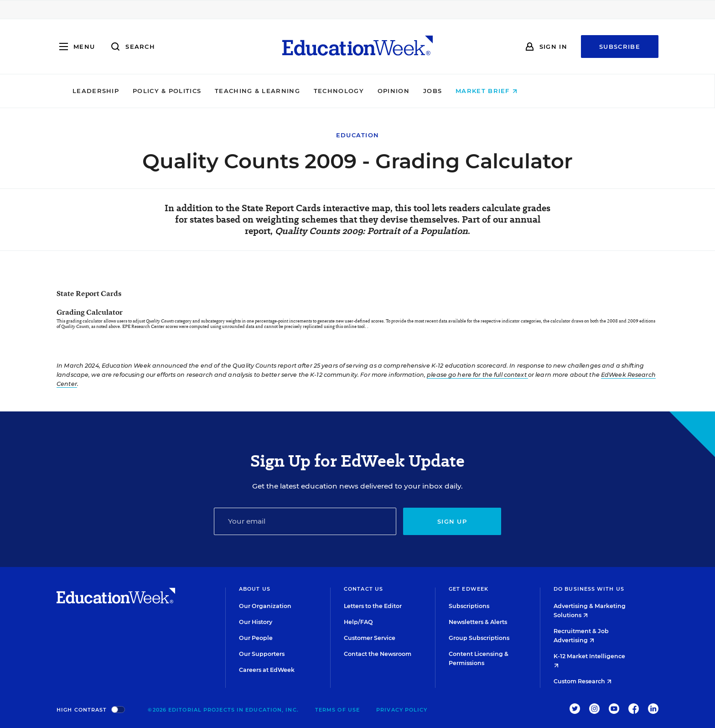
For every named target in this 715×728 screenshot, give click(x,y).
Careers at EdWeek (267, 670)
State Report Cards (89, 293)
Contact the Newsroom (378, 654)
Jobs (495, 91)
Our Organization (265, 606)
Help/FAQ (358, 622)
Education (358, 135)
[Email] (305, 521)
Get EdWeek (469, 589)
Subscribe (620, 47)
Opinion (456, 91)
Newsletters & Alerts (478, 622)
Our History (256, 622)
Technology (401, 91)
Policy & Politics (229, 91)
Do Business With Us (589, 589)
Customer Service (370, 638)
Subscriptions (469, 606)
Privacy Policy (402, 710)
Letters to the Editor (373, 606)
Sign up (452, 521)
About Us (255, 589)
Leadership (158, 91)
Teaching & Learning (320, 91)
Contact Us (363, 589)
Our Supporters (262, 654)
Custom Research (583, 681)
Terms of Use (337, 710)
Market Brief (549, 91)
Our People (256, 638)
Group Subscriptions (479, 638)
